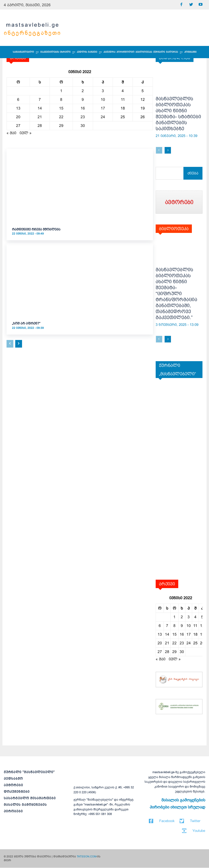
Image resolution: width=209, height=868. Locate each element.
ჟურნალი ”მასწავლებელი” (29, 772)
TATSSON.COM (87, 857)
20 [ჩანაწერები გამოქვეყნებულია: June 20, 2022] (18, 117)
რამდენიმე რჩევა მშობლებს (36, 229)
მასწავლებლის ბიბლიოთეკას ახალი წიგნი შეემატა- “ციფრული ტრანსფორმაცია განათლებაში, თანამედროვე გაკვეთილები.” (176, 294)
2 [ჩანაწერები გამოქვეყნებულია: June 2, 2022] (83, 91)
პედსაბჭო (13, 779)
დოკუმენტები (17, 792)
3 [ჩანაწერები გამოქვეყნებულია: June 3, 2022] (103, 91)
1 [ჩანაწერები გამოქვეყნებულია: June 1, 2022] (61, 91)
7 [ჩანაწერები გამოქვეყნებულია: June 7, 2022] (40, 99)
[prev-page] (10, 344)
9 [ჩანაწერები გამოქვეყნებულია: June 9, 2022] (83, 99)
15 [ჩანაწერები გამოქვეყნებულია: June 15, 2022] (61, 108)
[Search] (194, 173)
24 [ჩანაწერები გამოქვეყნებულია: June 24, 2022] (103, 117)
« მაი (11, 133)
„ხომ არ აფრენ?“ (26, 323)
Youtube (199, 831)
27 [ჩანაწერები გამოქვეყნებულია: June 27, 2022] (18, 126)
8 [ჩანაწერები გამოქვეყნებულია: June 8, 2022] (61, 99)
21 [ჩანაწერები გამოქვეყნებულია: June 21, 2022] (40, 117)
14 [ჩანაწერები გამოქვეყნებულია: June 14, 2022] (40, 108)
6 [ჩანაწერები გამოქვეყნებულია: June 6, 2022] (18, 99)
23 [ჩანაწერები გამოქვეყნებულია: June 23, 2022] (83, 117)
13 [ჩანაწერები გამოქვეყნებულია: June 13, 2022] (18, 108)
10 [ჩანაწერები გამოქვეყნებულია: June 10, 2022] (103, 99)
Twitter (195, 821)
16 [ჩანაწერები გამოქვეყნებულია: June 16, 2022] (83, 108)
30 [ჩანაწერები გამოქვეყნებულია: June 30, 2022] (83, 126)
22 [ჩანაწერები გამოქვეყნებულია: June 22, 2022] (61, 117)
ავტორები (13, 785)
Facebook (167, 821)
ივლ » (26, 133)
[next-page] (19, 344)
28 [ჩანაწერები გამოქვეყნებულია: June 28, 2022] (40, 126)
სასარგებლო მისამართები (30, 798)
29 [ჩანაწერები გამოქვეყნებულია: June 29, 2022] (61, 126)
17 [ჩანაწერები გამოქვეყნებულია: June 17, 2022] (103, 108)
